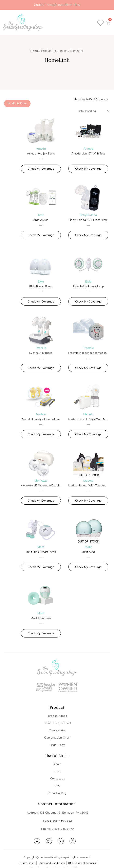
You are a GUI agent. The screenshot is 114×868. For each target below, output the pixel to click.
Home (34, 51)
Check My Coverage (41, 167)
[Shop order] (95, 107)
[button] (111, 23)
